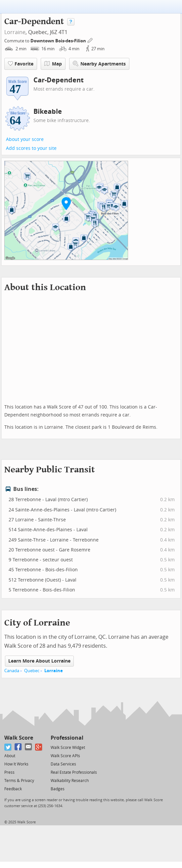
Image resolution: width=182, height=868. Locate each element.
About (10, 756)
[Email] (29, 747)
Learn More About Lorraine (39, 661)
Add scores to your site (31, 148)
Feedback (13, 789)
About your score (25, 139)
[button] (66, 203)
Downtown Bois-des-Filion (59, 41)
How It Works (16, 764)
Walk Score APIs (65, 756)
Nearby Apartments (99, 64)
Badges (58, 789)
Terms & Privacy (19, 781)
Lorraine (15, 32)
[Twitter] (8, 747)
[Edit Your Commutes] (90, 40)
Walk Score (19, 738)
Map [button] (53, 64)
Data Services (63, 764)
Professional (67, 738)
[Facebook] (18, 747)
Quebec (32, 671)
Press (9, 772)
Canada (12, 671)
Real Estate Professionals (74, 772)
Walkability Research (70, 781)
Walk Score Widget (68, 748)
